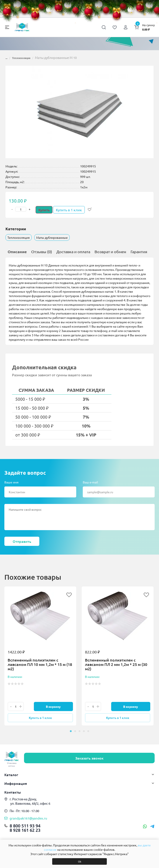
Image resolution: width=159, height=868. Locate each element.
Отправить (22, 541)
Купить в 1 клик (69, 210)
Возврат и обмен (110, 252)
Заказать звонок (89, 758)
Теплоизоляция (21, 58)
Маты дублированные (52, 237)
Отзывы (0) (42, 252)
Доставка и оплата (73, 252)
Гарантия (139, 252)
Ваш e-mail (90, 482)
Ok (80, 861)
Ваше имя (11, 482)
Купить (44, 210)
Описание (17, 252)
